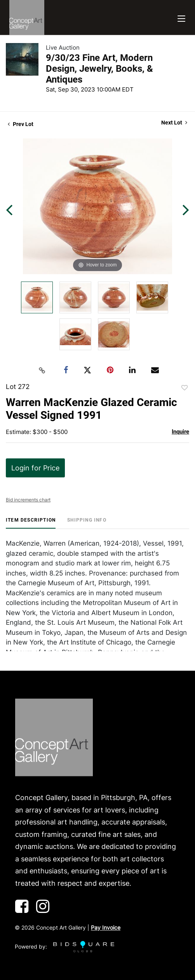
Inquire (180, 432)
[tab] (31, 523)
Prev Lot (21, 124)
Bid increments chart (28, 500)
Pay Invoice (106, 928)
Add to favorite (185, 388)
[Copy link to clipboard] (42, 370)
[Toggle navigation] (181, 18)
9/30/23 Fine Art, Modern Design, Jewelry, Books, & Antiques (99, 69)
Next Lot (174, 123)
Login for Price (35, 468)
